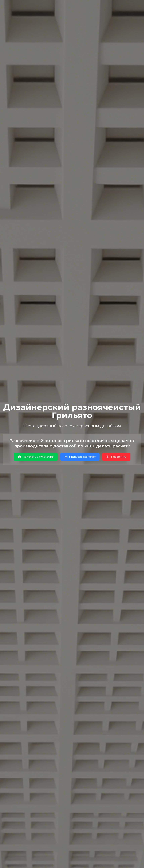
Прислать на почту (80, 457)
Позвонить (116, 457)
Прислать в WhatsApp (36, 457)
